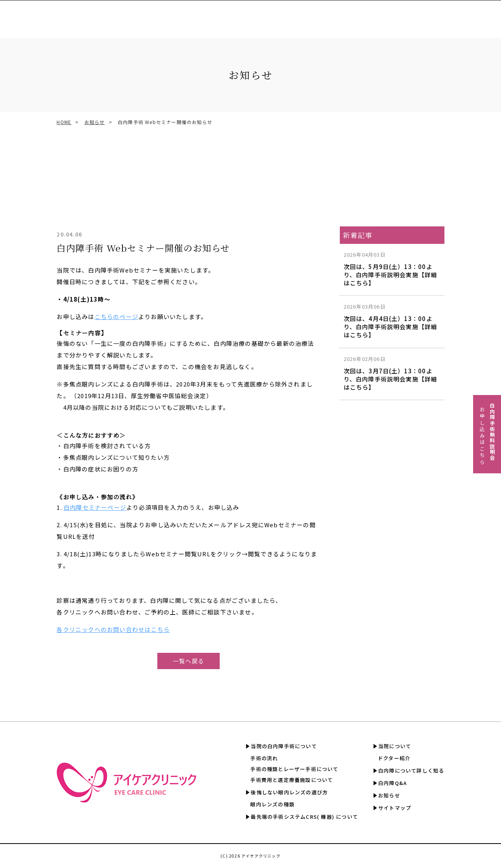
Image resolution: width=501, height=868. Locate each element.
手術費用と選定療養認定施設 (283, 15)
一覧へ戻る (189, 661)
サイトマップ (395, 808)
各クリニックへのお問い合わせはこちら (113, 629)
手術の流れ (264, 758)
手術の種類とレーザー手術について (294, 769)
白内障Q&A (469, 15)
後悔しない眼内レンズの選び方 (289, 792)
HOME (64, 122)
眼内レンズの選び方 (187, 15)
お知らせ (95, 122)
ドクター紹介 (394, 758)
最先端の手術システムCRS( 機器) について (304, 817)
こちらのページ (116, 317)
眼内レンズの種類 (272, 804)
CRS (229, 15)
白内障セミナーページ (95, 507)
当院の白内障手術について (284, 746)
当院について (395, 746)
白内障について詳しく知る (409, 15)
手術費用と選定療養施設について (292, 780)
